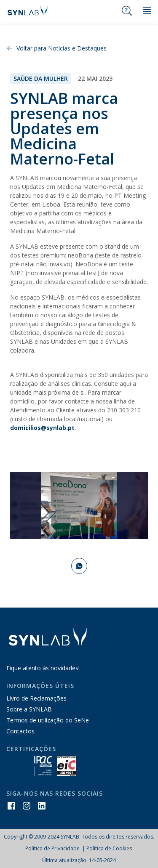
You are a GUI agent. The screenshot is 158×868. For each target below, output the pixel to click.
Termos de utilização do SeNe (48, 720)
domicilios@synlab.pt (42, 428)
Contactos (20, 731)
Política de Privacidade (53, 848)
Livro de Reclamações (36, 698)
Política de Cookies (109, 848)
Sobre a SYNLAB (29, 709)
